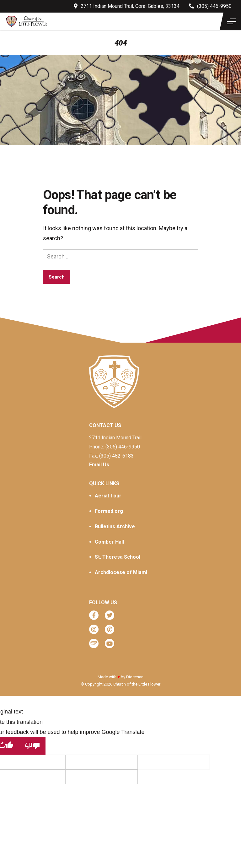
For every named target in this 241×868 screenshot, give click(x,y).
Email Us (99, 465)
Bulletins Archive (115, 526)
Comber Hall (109, 542)
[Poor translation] (32, 746)
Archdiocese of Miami (121, 572)
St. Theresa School (118, 557)
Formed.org (109, 511)
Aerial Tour (108, 496)
